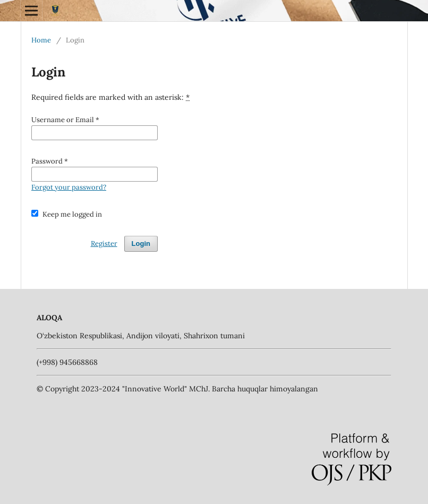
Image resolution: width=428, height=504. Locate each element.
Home (41, 40)
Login (141, 244)
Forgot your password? (69, 187)
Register (104, 244)
